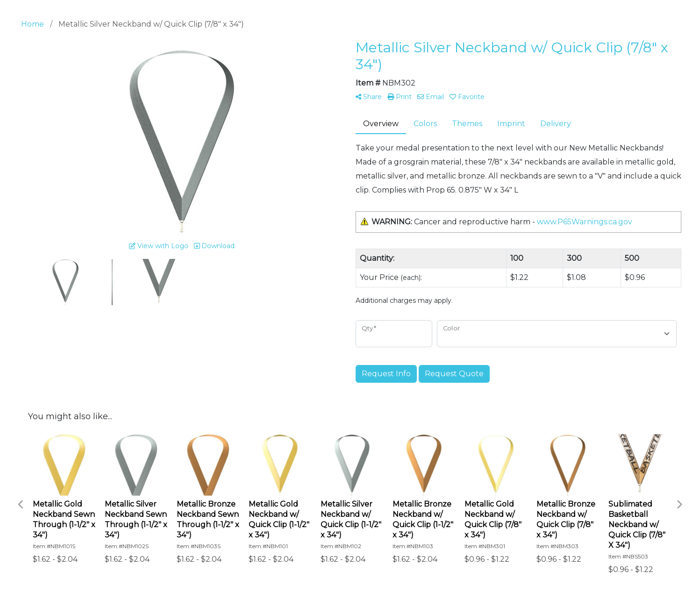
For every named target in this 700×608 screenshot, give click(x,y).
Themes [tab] (467, 124)
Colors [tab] (425, 124)
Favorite (467, 97)
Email (431, 97)
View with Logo (159, 246)
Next (679, 505)
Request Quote (454, 374)
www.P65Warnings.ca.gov (585, 222)
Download (214, 246)
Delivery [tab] (556, 124)
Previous (21, 505)
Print (400, 97)
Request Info (386, 374)
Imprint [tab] (511, 124)
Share (369, 97)
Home (32, 24)
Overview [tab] (381, 124)
